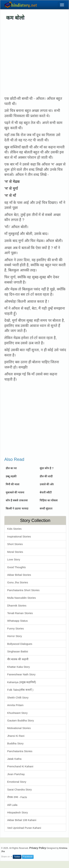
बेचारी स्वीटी (46, 492)
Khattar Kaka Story (19, 667)
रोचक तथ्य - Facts (17, 797)
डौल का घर (11, 468)
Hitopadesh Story (18, 812)
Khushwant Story (17, 713)
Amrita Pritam (15, 705)
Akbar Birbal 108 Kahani (22, 820)
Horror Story (15, 636)
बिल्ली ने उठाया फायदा (17, 508)
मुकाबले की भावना (15, 492)
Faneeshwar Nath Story (21, 674)
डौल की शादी (46, 476)
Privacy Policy (38, 848)
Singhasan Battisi (18, 651)
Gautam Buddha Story (20, 720)
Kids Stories (14, 529)
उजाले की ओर (47, 484)
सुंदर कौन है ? (47, 468)
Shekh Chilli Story (18, 697)
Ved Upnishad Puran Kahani (24, 828)
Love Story (14, 559)
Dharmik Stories (17, 606)
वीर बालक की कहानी (18, 659)
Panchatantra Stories (20, 751)
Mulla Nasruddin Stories (21, 598)
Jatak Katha (14, 759)
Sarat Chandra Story (19, 789)
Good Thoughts (16, 567)
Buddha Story (15, 743)
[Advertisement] (34, 58)
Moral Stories (15, 552)
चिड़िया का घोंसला (49, 500)
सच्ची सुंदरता (46, 508)
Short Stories (15, 544)
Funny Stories (16, 628)
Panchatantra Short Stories (23, 590)
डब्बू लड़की (11, 476)
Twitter (17, 857)
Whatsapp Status (17, 621)
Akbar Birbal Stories (19, 575)
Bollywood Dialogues (20, 644)
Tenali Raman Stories (20, 613)
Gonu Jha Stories (18, 582)
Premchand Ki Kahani (20, 766)
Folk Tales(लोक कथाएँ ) (20, 690)
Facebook (28, 857)
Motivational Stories (19, 728)
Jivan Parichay (16, 774)
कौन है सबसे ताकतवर (17, 500)
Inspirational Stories (19, 536)
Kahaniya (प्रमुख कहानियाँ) (22, 682)
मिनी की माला (13, 484)
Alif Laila (12, 805)
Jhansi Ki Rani (16, 736)
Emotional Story (17, 782)
